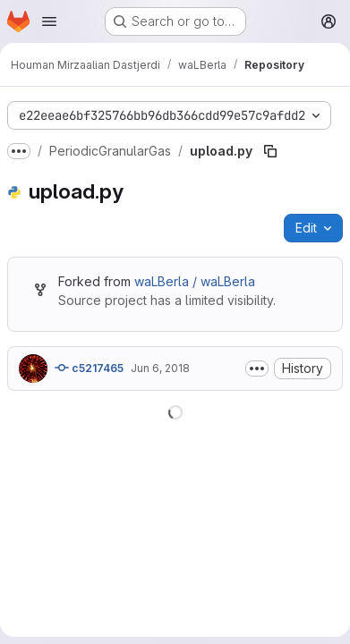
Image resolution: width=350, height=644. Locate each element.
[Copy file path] (270, 151)
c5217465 (89, 368)
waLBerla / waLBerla (195, 281)
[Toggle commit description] (257, 369)
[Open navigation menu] (49, 21)
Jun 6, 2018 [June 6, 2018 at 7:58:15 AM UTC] (160, 368)
